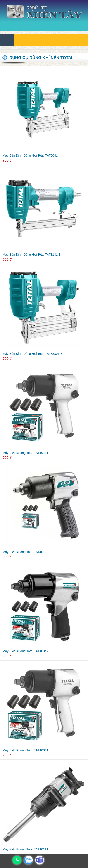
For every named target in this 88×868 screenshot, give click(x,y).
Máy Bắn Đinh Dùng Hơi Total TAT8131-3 (31, 255)
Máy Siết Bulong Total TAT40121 (25, 453)
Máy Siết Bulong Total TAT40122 (25, 552)
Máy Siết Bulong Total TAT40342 (25, 651)
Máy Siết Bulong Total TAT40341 (25, 750)
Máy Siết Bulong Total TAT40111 (25, 849)
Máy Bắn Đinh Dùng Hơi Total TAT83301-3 (32, 354)
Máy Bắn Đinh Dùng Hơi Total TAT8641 (30, 155)
